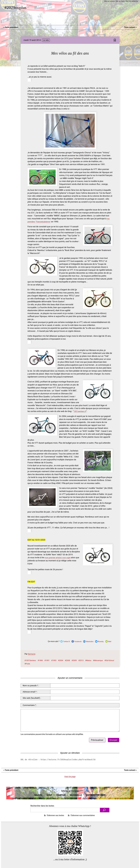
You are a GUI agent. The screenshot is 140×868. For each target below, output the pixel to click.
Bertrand (32, 653)
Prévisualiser (97, 739)
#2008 (67, 660)
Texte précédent (11, 27)
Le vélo (46, 40)
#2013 (81, 660)
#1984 (40, 660)
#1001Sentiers (30, 660)
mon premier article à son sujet (58, 557)
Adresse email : (30, 691)
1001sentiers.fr (80, 411)
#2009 (74, 660)
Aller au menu (119, 1)
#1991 (47, 660)
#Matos (88, 660)
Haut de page (70, 776)
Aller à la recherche (131, 1)
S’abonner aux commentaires (82, 815)
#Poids (27, 663)
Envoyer (114, 739)
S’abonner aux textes (53, 815)
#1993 (54, 660)
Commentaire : (30, 705)
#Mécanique (98, 660)
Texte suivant (130, 27)
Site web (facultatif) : (32, 697)
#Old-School (109, 660)
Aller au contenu (108, 1)
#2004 (61, 660)
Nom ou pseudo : (31, 685)
